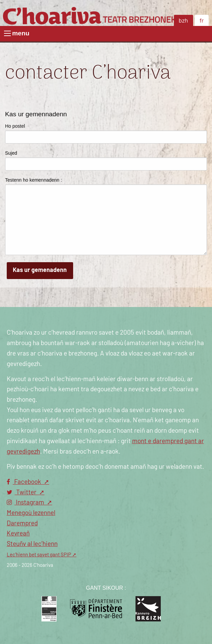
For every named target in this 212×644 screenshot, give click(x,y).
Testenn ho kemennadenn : (34, 180)
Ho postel (15, 126)
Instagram (26, 503)
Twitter (22, 493)
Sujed (11, 153)
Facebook (25, 482)
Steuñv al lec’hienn (32, 544)
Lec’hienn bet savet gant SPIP (39, 555)
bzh (183, 21)
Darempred (22, 524)
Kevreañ (18, 534)
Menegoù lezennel (31, 513)
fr (202, 21)
